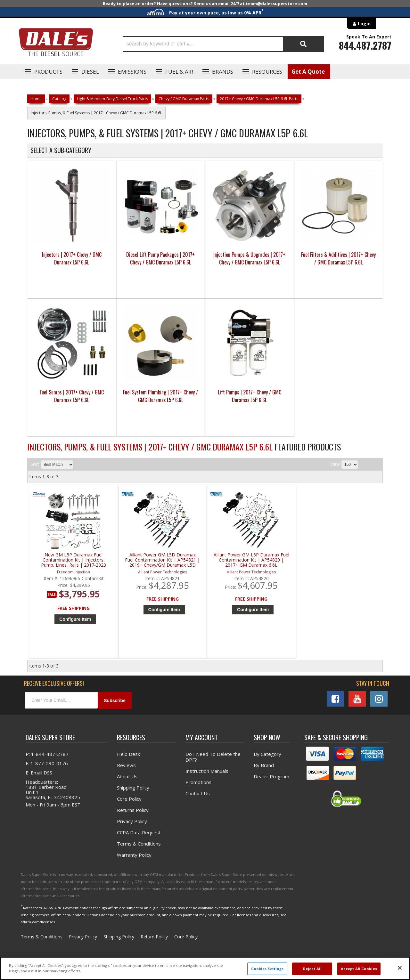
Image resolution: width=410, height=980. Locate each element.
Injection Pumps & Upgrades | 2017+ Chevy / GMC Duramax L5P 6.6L (249, 258)
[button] (223, 44)
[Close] (400, 968)
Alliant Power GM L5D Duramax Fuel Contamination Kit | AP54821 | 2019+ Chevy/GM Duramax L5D (162, 560)
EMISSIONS (132, 72)
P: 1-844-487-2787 (47, 754)
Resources (267, 72)
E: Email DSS (39, 773)
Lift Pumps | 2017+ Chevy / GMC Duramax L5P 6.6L (250, 396)
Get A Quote (308, 72)
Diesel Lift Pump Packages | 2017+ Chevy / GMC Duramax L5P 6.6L (160, 258)
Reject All (312, 969)
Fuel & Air (179, 72)
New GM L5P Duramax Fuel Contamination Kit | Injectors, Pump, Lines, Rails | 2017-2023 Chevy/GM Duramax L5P (74, 560)
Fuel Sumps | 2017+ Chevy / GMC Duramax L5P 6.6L (72, 396)
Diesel (90, 72)
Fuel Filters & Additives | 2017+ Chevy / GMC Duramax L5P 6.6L (338, 258)
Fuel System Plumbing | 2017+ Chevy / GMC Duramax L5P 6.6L (160, 396)
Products (48, 72)
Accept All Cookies (359, 969)
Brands (223, 72)
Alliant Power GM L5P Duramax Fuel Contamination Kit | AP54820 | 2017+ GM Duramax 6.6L (251, 560)
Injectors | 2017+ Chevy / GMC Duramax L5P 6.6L (72, 258)
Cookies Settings (267, 969)
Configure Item (75, 619)
